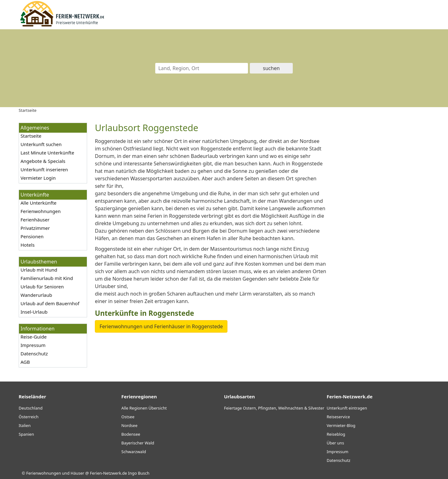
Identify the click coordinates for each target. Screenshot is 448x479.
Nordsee (129, 425)
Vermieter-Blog (341, 425)
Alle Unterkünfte (39, 203)
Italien (25, 425)
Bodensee (131, 434)
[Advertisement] (382, 216)
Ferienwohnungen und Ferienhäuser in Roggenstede (161, 326)
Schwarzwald (134, 452)
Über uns (335, 443)
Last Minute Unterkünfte (47, 153)
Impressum (33, 345)
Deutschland (31, 408)
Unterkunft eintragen (347, 408)
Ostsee (128, 417)
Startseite (31, 136)
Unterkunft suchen (41, 144)
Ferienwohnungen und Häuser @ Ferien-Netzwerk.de (77, 473)
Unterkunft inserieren (44, 169)
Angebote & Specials (43, 161)
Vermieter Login (38, 178)
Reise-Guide (34, 337)
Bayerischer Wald (138, 443)
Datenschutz (34, 353)
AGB (25, 362)
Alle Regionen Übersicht (144, 408)
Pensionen (32, 236)
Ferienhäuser (35, 220)
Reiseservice (338, 417)
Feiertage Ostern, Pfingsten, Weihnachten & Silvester (274, 408)
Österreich (29, 417)
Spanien (26, 434)
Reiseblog (336, 434)
